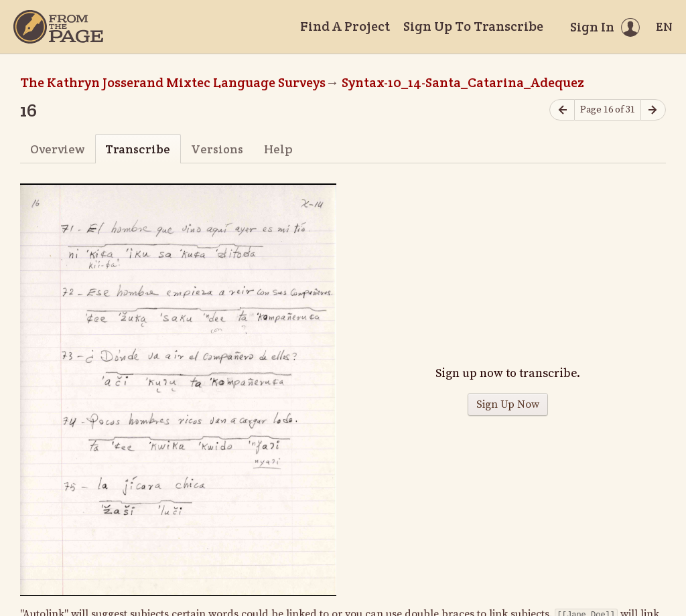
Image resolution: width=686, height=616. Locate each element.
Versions (217, 149)
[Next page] (653, 110)
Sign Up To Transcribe (473, 26)
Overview (57, 149)
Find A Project (345, 26)
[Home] (58, 27)
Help (278, 149)
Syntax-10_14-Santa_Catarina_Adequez (463, 82)
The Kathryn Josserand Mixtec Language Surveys (173, 82)
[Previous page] (562, 110)
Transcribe (138, 149)
